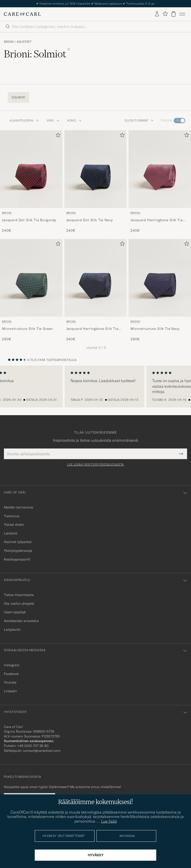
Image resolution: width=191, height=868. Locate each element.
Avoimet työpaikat (18, 542)
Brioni (9, 42)
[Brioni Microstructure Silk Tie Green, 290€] (31, 290)
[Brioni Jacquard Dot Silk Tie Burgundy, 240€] (31, 182)
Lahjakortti (12, 630)
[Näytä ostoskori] (174, 14)
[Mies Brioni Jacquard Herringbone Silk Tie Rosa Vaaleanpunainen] (160, 169)
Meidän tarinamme (18, 507)
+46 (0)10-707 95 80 (33, 746)
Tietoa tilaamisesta (19, 595)
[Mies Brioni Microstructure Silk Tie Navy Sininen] (160, 278)
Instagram (12, 665)
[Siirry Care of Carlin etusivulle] (22, 14)
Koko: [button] (74, 120)
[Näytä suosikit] (165, 14)
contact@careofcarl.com (42, 751)
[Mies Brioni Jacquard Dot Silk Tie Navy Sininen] (96, 169)
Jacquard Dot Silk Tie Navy (90, 220)
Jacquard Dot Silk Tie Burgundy (29, 220)
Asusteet (24, 42)
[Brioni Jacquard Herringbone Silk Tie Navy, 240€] (96, 290)
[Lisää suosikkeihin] (57, 136)
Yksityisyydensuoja (18, 551)
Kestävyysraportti (17, 559)
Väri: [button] (53, 120)
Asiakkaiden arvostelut (21, 621)
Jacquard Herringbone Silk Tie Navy (92, 329)
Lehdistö (11, 533)
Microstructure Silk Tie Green (27, 329)
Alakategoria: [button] (24, 120)
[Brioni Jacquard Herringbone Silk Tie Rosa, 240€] (160, 182)
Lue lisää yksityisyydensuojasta (95, 465)
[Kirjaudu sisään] (157, 14)
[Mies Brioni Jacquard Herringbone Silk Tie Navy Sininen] (96, 278)
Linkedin (10, 691)
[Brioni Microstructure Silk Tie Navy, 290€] (160, 290)
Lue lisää (109, 821)
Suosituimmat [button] (139, 120)
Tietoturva (12, 516)
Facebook (11, 674)
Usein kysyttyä (15, 612)
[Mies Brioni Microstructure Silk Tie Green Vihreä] (31, 278)
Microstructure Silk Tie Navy (155, 329)
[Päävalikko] (182, 14)
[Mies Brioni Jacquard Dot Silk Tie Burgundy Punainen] (31, 169)
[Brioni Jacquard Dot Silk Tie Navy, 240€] (96, 182)
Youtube (10, 682)
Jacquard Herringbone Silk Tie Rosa (156, 220)
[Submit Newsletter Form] (181, 454)
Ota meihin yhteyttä (19, 604)
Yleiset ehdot (14, 525)
